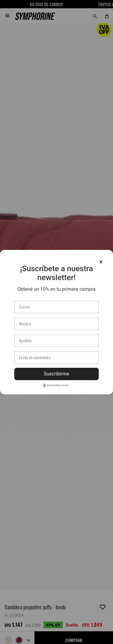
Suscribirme (56, 374)
